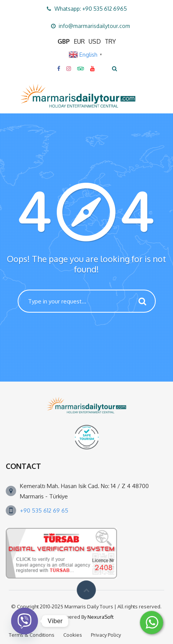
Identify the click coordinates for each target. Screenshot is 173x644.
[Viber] (25, 621)
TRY (110, 41)
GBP (64, 41)
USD (95, 41)
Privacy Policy (106, 635)
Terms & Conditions (32, 635)
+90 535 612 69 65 (44, 510)
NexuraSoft (101, 617)
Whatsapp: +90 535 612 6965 (91, 9)
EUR (79, 41)
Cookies (73, 635)
